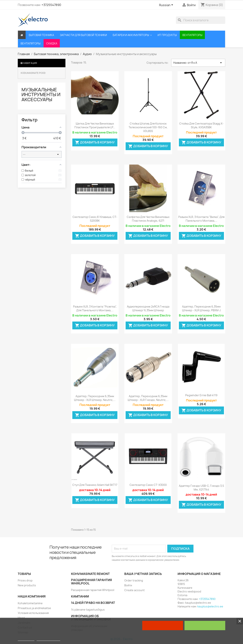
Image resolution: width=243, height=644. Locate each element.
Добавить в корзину (95, 143)
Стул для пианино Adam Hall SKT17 (95, 485)
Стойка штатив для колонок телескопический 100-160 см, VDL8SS (148, 127)
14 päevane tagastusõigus (88, 610)
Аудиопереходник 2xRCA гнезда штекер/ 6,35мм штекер (148, 308)
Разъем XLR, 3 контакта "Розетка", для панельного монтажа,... (95, 308)
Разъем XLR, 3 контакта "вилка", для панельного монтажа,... (201, 219)
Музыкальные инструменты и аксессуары (41, 95)
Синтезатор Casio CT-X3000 (148, 485)
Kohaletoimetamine (30, 603)
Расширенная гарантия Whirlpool (93, 590)
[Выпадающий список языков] (167, 5)
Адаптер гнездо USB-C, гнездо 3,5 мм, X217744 (201, 488)
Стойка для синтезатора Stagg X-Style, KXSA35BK (201, 125)
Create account (134, 590)
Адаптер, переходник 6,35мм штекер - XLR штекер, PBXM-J (201, 308)
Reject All (163, 626)
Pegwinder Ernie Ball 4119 (201, 395)
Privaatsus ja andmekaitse (34, 608)
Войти (128, 585)
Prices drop (25, 580)
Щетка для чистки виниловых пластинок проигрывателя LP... (95, 125)
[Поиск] (201, 20)
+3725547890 (51, 5)
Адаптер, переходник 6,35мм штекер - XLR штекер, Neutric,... (95, 398)
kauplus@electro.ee (210, 606)
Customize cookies (48, 639)
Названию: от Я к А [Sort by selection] (198, 63)
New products (27, 585)
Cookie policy (26, 639)
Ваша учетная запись (143, 574)
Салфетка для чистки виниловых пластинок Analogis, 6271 (148, 219)
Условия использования (33, 613)
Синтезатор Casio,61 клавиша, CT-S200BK (95, 219)
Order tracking (134, 580)
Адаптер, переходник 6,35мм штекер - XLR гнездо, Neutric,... (148, 398)
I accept (205, 626)
